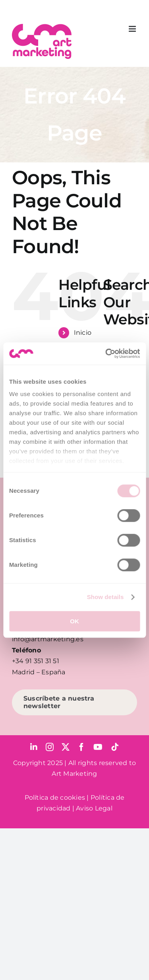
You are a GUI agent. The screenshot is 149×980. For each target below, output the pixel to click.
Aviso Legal (94, 808)
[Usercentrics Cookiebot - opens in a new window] (106, 353)
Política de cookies (55, 797)
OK (74, 621)
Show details (105, 597)
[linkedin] (34, 747)
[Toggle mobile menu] (133, 29)
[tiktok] (115, 747)
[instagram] (50, 747)
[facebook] (81, 747)
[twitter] (66, 747)
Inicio (83, 333)
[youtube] (98, 747)
